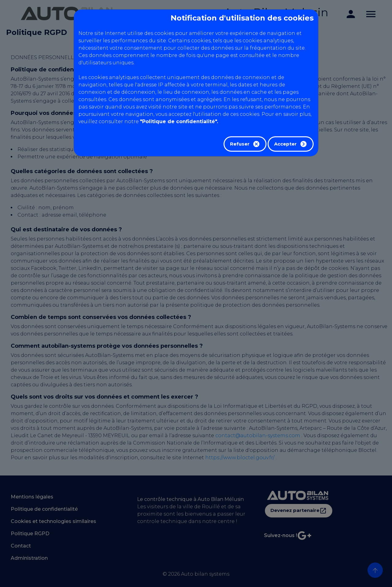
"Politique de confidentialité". (179, 121)
